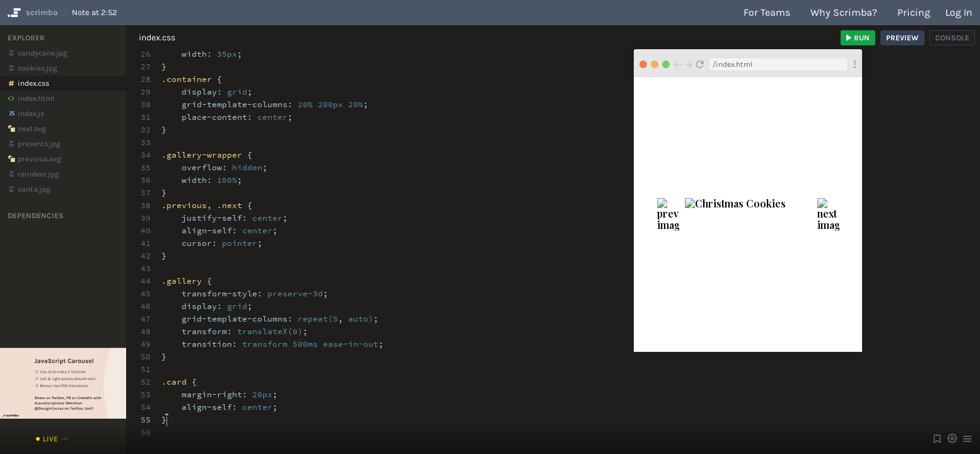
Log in (959, 12)
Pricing (914, 12)
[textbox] (167, 414)
